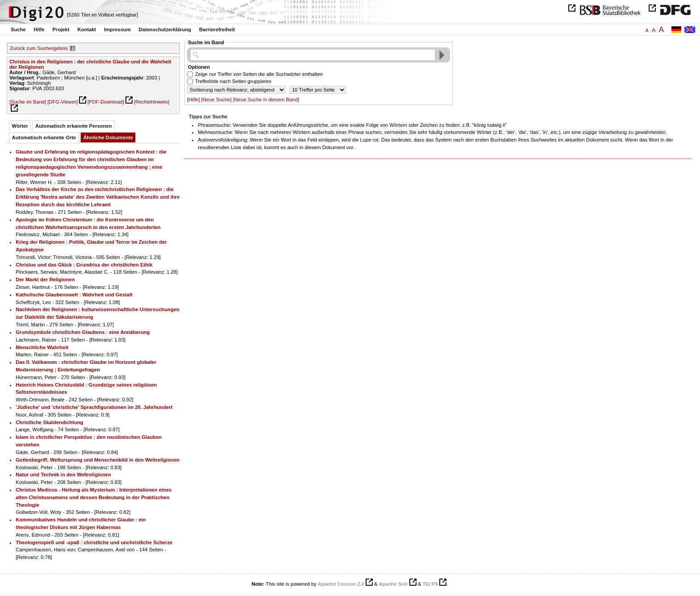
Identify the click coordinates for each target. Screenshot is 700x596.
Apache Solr (394, 584)
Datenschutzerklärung (165, 29)
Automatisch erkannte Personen (74, 126)
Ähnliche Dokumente (108, 138)
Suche (18, 29)
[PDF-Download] (106, 102)
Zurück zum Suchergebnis (39, 48)
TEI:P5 (430, 584)
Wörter (20, 126)
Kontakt (87, 29)
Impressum (117, 29)
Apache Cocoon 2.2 (341, 584)
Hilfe (39, 29)
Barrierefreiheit (217, 29)
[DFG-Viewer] (62, 102)
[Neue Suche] (217, 100)
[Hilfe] (194, 100)
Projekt (61, 29)
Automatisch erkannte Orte (44, 138)
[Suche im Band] (28, 102)
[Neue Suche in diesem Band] (266, 100)
